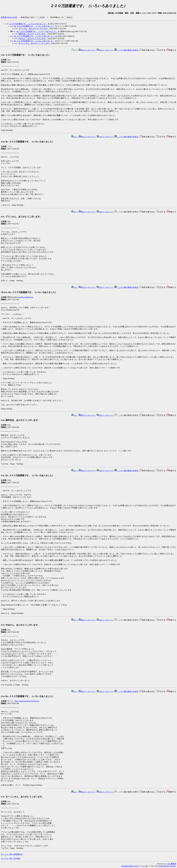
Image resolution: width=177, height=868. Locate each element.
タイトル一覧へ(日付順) (11, 858)
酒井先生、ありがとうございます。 (33, 34)
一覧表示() (24, 17)
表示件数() (55, 17)
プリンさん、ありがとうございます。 (34, 29)
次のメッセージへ (105, 50)
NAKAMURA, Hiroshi (167, 866)
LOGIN (14, 17)
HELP (9, 17)
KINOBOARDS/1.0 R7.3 (131, 866)
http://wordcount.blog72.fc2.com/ (27, 701)
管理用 (4, 17)
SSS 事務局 (172, 864)
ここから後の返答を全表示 (126, 50)
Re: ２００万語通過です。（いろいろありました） (34, 26)
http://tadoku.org (27, 297)
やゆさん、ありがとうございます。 (33, 39)
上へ (74, 137)
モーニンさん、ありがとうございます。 (35, 43)
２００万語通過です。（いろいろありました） (28, 24)
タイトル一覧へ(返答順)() (12, 854)
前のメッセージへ (87, 50)
